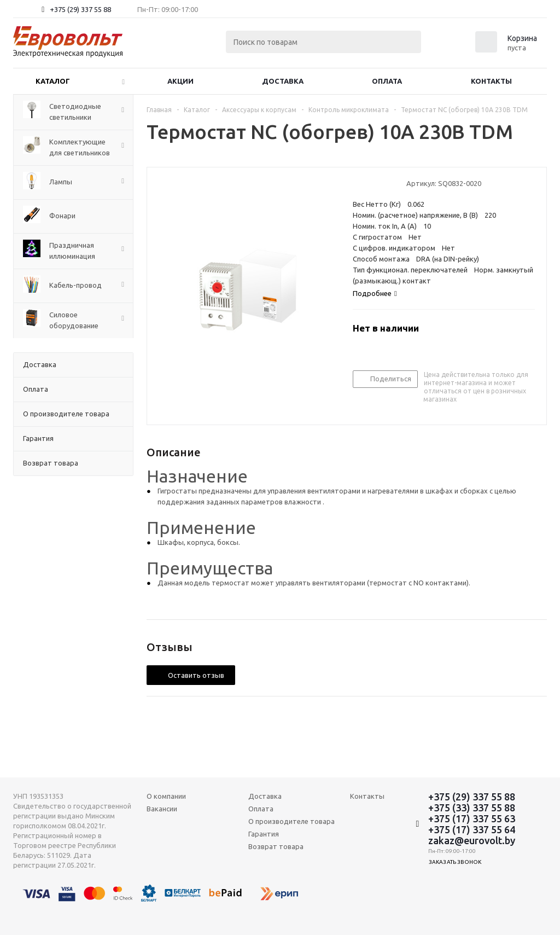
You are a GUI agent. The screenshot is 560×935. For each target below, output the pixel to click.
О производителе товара (291, 821)
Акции (180, 81)
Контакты (491, 81)
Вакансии (162, 809)
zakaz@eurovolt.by (472, 840)
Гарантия (264, 834)
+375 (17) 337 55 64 (472, 829)
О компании (166, 796)
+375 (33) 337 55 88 (472, 808)
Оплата (387, 81)
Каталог (53, 81)
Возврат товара (276, 846)
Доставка (283, 81)
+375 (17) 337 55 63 (472, 818)
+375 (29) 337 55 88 (80, 9)
